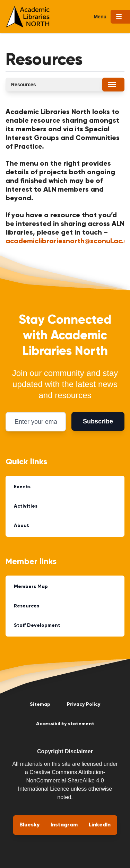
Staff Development (37, 625)
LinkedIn (100, 825)
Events (22, 487)
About (21, 526)
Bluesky (29, 825)
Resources (27, 606)
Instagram (64, 825)
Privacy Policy (84, 704)
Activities (26, 506)
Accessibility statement (65, 724)
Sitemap (40, 704)
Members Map (31, 587)
